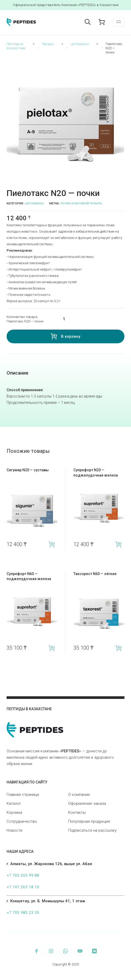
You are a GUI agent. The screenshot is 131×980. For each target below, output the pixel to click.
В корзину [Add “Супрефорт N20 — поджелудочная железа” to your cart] (119, 544)
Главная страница (23, 795)
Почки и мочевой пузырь (81, 204)
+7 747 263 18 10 (23, 887)
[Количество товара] (90, 319)
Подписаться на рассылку (92, 830)
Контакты (77, 812)
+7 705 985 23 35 (23, 913)
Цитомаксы (34, 204)
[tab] (17, 373)
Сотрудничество (22, 821)
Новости (14, 830)
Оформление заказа (87, 803)
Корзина (14, 812)
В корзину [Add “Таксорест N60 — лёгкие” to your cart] (119, 648)
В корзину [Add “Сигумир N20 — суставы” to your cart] (52, 544)
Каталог (14, 803)
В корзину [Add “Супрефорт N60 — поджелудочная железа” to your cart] (52, 648)
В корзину (71, 336)
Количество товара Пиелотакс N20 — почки (25, 319)
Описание (17, 373)
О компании (79, 795)
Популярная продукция (89, 821)
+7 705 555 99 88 (23, 875)
